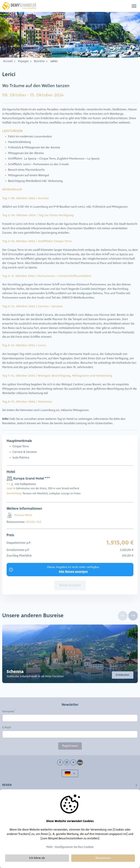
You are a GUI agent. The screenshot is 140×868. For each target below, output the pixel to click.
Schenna (15, 672)
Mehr (50, 847)
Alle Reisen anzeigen (73, 572)
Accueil (8, 61)
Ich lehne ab (37, 858)
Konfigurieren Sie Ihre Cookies (74, 847)
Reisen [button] (7, 785)
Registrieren (70, 746)
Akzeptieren (103, 858)
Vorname (8, 711)
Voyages (23, 61)
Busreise (39, 61)
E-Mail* (7, 728)
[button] (134, 6)
